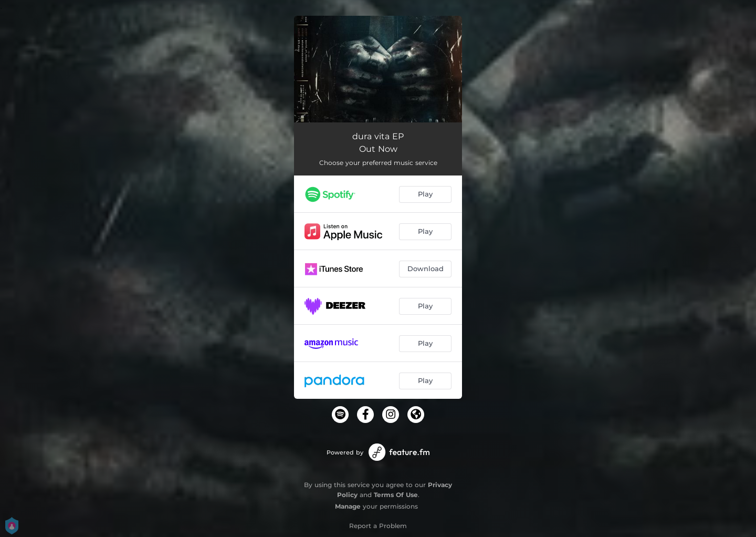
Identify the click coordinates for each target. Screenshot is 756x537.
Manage (348, 506)
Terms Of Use (396, 495)
